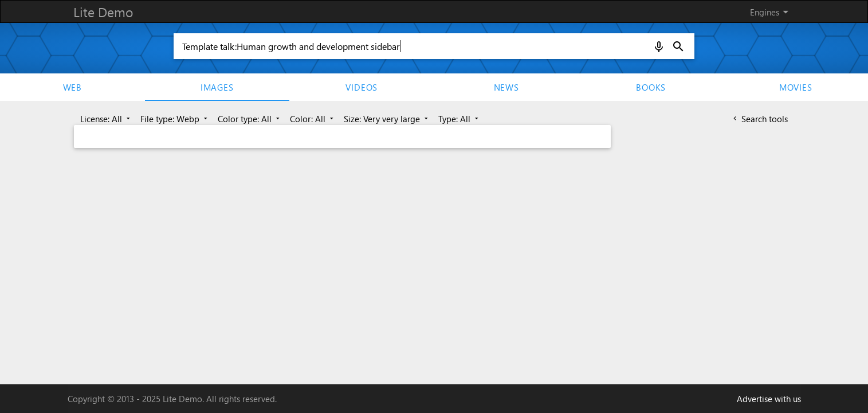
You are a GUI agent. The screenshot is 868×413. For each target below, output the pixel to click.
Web (72, 87)
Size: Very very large (387, 119)
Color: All (313, 119)
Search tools (759, 119)
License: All (106, 119)
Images (217, 87)
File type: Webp (175, 119)
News (506, 87)
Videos (362, 87)
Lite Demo (103, 12)
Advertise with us (769, 399)
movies (796, 87)
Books (651, 87)
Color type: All (250, 119)
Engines (771, 12)
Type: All (459, 119)
